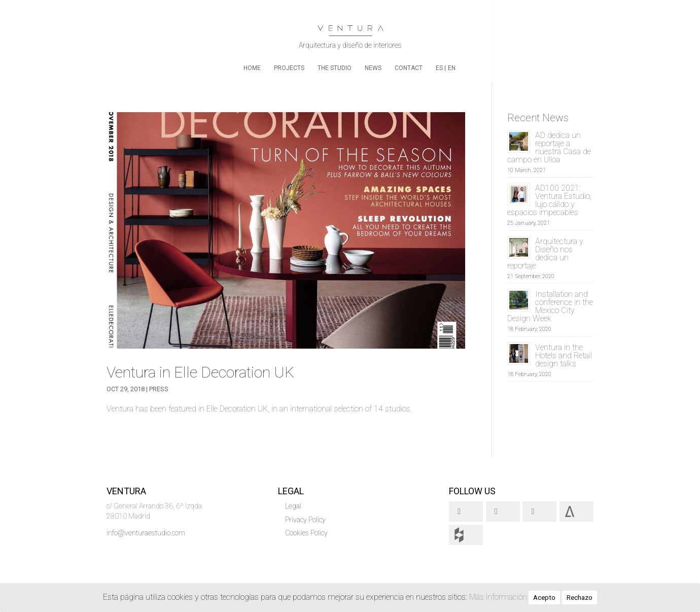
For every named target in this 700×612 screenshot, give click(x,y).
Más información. (499, 597)
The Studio (335, 68)
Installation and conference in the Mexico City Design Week (550, 306)
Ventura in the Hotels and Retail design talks (564, 355)
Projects (289, 68)
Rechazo (580, 598)
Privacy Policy (305, 520)
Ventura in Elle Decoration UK (200, 372)
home (252, 68)
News (373, 68)
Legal (293, 506)
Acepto (544, 598)
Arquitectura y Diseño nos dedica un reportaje (545, 253)
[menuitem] (441, 74)
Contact (409, 68)
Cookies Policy (306, 533)
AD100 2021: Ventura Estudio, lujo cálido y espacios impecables (549, 200)
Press (159, 389)
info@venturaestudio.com (146, 533)
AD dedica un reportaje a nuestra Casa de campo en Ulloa (549, 147)
